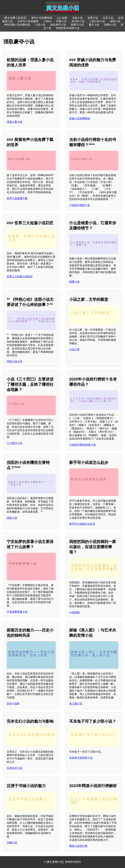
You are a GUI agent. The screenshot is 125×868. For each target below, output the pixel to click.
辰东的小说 (78, 21)
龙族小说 (77, 18)
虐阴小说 (115, 21)
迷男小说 (93, 18)
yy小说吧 (62, 18)
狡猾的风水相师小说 (68, 28)
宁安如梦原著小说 (17, 612)
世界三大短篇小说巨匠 (20, 276)
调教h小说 (110, 25)
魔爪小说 (94, 25)
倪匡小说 (12, 518)
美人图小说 (76, 704)
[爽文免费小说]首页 (15, 18)
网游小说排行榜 (78, 846)
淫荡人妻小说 (14, 122)
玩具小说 (108, 18)
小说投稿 (74, 612)
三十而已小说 (14, 443)
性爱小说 (61, 21)
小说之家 (74, 349)
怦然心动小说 (14, 361)
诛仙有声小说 (58, 25)
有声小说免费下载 (17, 198)
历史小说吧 (13, 704)
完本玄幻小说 (14, 768)
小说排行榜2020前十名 (83, 445)
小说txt (47, 21)
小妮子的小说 (97, 21)
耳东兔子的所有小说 (81, 758)
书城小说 (12, 843)
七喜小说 (40, 25)
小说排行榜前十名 (80, 205)
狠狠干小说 (77, 25)
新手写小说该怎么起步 (82, 524)
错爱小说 (74, 282)
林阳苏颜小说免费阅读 (17, 25)
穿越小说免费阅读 (80, 118)
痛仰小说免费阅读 (42, 18)
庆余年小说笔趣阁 (28, 21)
